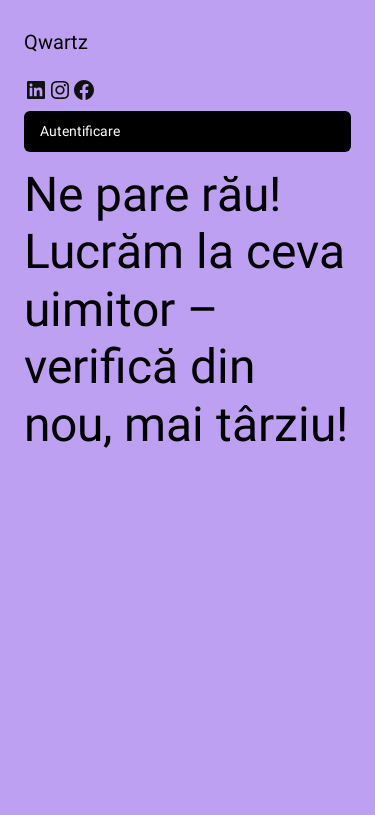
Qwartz (56, 42)
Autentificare (80, 131)
